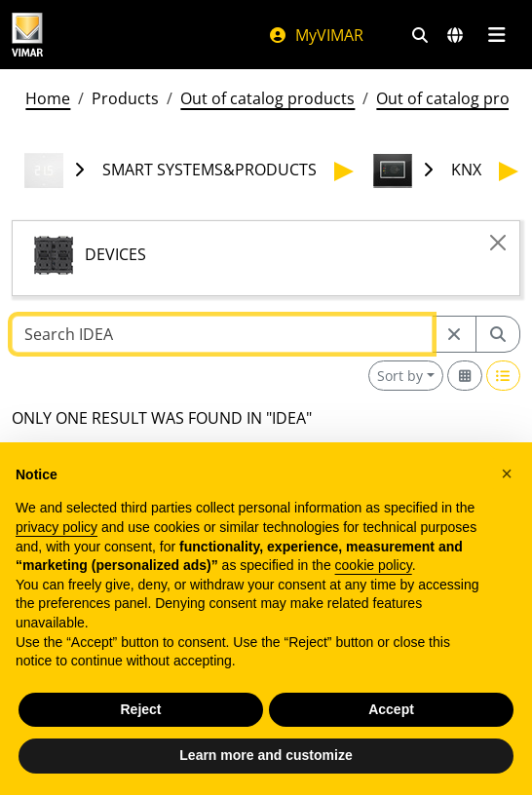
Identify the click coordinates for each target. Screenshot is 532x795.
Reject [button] (140, 709)
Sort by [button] (400, 376)
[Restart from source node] (454, 334)
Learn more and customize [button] (266, 755)
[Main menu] (496, 35)
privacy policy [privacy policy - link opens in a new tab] (57, 527)
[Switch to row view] (504, 376)
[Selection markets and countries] (455, 35)
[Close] (498, 243)
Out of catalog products (267, 98)
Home (48, 98)
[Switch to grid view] (465, 376)
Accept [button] (391, 709)
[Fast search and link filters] (420, 35)
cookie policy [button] (374, 565)
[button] (507, 473)
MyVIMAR (316, 35)
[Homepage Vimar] (27, 35)
